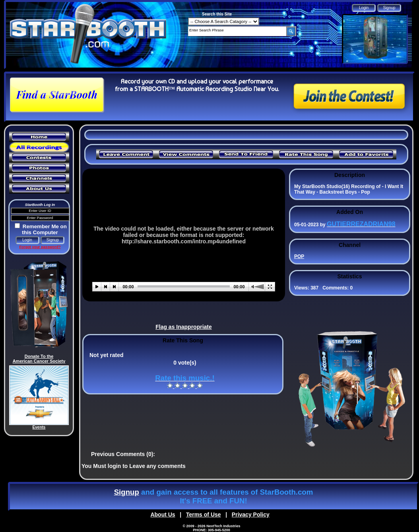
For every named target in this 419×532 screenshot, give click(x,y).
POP (299, 256)
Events (39, 427)
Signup (127, 492)
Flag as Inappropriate (184, 327)
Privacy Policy (251, 515)
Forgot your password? (40, 247)
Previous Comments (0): (123, 454)
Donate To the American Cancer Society (39, 359)
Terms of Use (204, 515)
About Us (163, 515)
